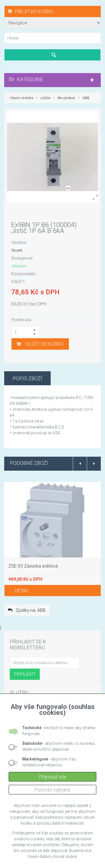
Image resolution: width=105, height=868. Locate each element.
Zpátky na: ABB (26, 610)
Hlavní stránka (22, 98)
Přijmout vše (53, 777)
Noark (17, 250)
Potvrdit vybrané (53, 790)
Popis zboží (27, 378)
